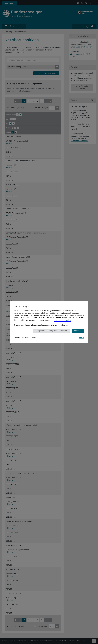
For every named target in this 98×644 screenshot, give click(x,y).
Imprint (82, 338)
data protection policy (62, 320)
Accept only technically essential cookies (51, 331)
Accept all (78, 331)
